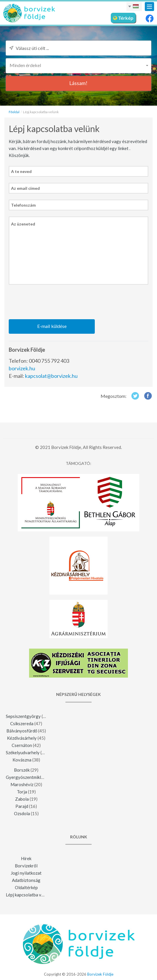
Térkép (123, 18)
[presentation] (53, 302)
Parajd (22, 806)
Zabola (22, 799)
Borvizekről (26, 866)
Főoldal (14, 112)
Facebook (148, 396)
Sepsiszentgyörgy (23, 716)
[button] (78, 65)
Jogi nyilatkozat (26, 873)
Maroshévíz (22, 784)
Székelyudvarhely (23, 752)
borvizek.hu (22, 368)
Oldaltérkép (26, 887)
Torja (22, 792)
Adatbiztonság (26, 880)
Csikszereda (22, 723)
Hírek (26, 858)
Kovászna (22, 760)
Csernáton (22, 745)
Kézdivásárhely (22, 738)
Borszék (22, 770)
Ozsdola (22, 813)
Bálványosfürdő (22, 731)
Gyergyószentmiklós (26, 777)
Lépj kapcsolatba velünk (29, 895)
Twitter (135, 396)
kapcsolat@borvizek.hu (51, 376)
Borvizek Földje (100, 974)
